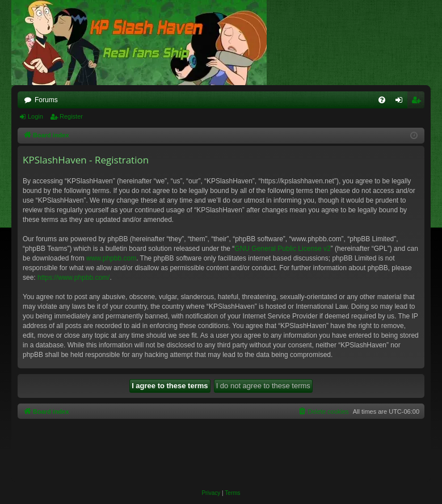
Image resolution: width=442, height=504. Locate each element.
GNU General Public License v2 (282, 249)
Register (71, 116)
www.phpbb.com (111, 258)
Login (35, 116)
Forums (46, 100)
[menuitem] (382, 100)
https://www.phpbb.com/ (73, 278)
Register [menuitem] (418, 102)
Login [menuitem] (401, 102)
